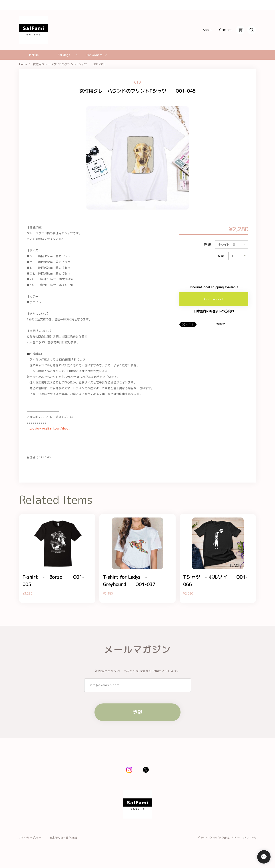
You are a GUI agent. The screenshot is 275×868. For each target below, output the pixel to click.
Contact (226, 30)
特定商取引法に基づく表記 (63, 838)
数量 (221, 256)
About (207, 30)
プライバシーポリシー (30, 838)
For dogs (64, 55)
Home (23, 64)
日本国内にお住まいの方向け (214, 311)
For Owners (94, 55)
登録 (138, 712)
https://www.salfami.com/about (48, 428)
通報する (221, 324)
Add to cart (214, 299)
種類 (208, 245)
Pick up (34, 55)
